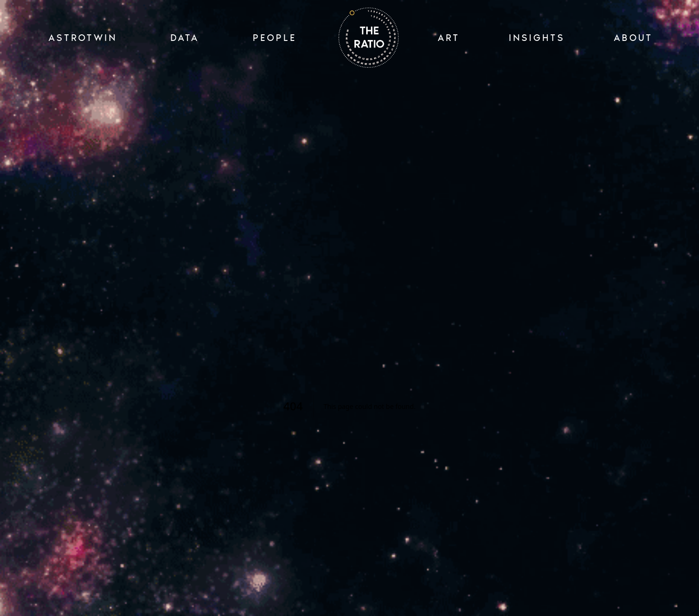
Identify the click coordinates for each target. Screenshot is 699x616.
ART (449, 38)
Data (185, 38)
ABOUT (633, 38)
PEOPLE (275, 38)
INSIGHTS (537, 38)
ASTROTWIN (83, 38)
